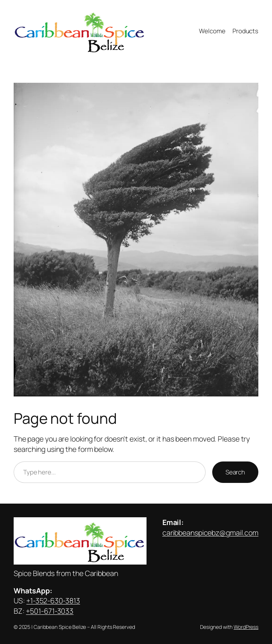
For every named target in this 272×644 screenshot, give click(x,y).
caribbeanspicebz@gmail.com (210, 533)
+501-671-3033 (50, 611)
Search (235, 472)
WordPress (246, 627)
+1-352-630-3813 (53, 601)
